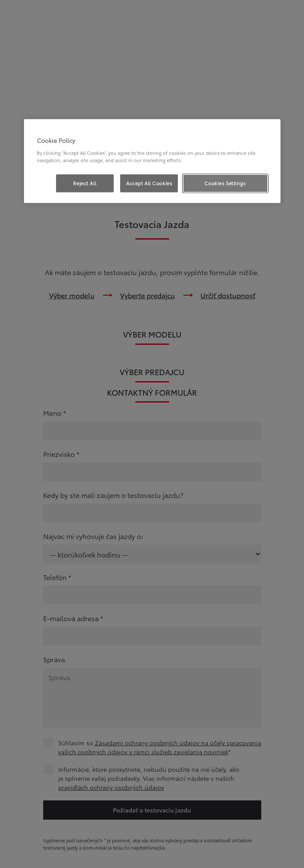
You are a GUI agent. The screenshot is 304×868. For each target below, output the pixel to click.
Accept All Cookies (149, 183)
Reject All (85, 183)
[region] (152, 161)
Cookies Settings (225, 183)
